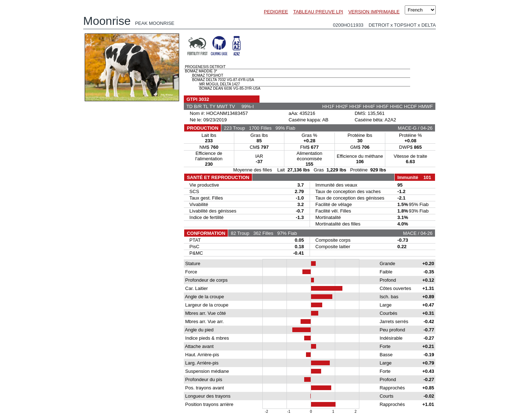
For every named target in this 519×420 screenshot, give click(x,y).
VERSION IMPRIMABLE (374, 12)
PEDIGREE (276, 12)
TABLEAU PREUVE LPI (318, 12)
